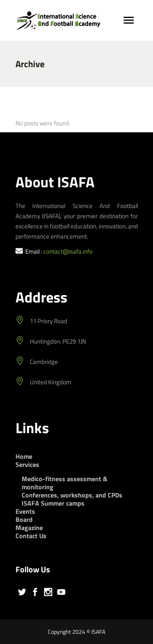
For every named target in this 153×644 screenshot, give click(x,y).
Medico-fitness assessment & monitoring (64, 483)
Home (24, 456)
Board (24, 519)
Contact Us (31, 536)
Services (27, 464)
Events (25, 511)
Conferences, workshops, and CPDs (72, 495)
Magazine (29, 528)
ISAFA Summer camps (53, 503)
